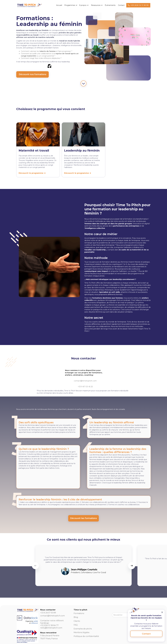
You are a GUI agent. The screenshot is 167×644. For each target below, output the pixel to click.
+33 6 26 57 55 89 (48, 613)
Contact (121, 5)
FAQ (76, 625)
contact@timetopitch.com (85, 381)
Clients (77, 621)
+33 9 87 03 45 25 (85, 387)
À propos (83, 5)
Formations (79, 613)
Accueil (59, 5)
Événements (110, 5)
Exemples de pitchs (83, 629)
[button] (70, 5)
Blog (76, 617)
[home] (29, 5)
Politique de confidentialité (86, 636)
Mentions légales (81, 632)
